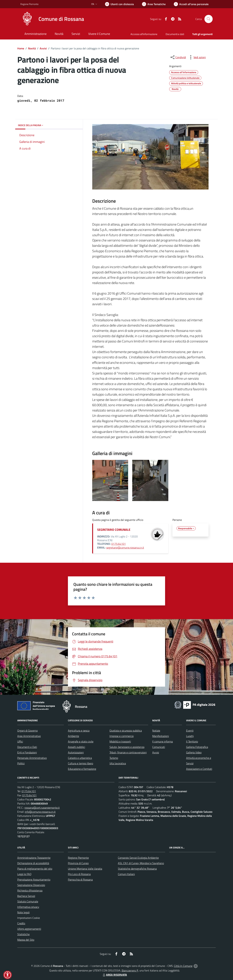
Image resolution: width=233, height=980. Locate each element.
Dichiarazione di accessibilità (33, 863)
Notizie (156, 731)
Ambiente (73, 736)
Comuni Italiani (126, 874)
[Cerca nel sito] (209, 19)
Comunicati (159, 747)
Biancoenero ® (130, 970)
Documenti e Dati (27, 747)
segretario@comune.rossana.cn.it (125, 548)
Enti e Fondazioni (27, 752)
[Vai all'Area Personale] (191, 4)
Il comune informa (163, 741)
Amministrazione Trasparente (34, 858)
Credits (21, 923)
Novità (32, 48)
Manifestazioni (161, 736)
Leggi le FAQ (24, 874)
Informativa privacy (28, 907)
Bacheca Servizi (26, 896)
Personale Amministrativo (32, 758)
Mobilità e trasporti (120, 741)
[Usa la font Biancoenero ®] (119, 4)
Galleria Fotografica (197, 747)
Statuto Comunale (28, 901)
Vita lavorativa (118, 763)
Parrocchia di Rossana (80, 880)
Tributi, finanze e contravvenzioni (128, 752)
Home (21, 48)
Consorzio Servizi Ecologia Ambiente (138, 858)
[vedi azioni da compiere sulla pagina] (197, 57)
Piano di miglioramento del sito (35, 869)
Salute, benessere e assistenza (127, 747)
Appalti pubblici (76, 747)
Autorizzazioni (76, 752)
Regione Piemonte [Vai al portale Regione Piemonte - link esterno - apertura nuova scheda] (29, 4)
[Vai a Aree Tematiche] (154, 4)
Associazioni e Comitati (199, 769)
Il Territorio (192, 741)
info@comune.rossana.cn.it (40, 812)
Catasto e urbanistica (80, 758)
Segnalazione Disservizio (31, 885)
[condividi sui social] (178, 57)
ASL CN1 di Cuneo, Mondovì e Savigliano (141, 863)
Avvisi (43, 48)
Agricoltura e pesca (79, 731)
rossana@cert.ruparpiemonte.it (42, 808)
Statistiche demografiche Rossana (137, 869)
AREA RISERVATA (114, 975)
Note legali (23, 912)
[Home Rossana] (52, 19)
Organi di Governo (27, 731)
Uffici (20, 741)
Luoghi (190, 736)
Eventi (190, 731)
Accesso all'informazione (144, 34)
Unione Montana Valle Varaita (85, 869)
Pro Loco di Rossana (79, 874)
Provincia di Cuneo (78, 863)
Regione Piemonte (78, 858)
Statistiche (23, 934)
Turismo (114, 758)
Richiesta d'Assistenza (30, 890)
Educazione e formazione (82, 769)
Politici (21, 763)
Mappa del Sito (26, 940)
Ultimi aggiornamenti (29, 929)
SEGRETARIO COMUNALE (114, 530)
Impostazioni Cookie (29, 918)
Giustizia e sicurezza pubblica (126, 731)
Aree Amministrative (29, 736)
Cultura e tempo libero (80, 763)
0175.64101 (119, 544)
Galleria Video (194, 752)
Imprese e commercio (122, 736)
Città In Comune (183, 966)
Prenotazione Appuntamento (34, 880)
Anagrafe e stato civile (81, 741)
